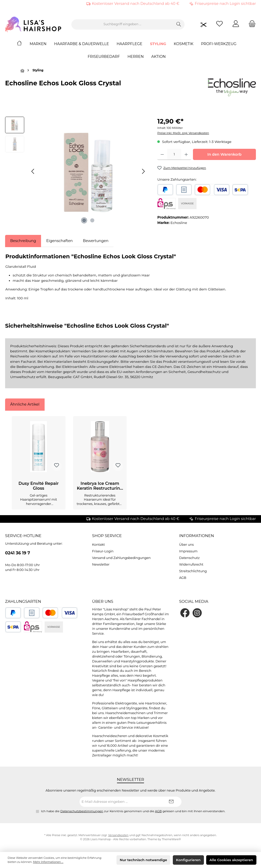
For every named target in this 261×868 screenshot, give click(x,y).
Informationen (197, 536)
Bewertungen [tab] (96, 241)
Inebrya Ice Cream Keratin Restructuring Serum (100, 486)
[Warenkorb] (251, 24)
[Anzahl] (174, 154)
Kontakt (98, 545)
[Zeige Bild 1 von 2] (84, 220)
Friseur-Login (103, 551)
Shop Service (107, 536)
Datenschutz (190, 558)
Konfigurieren (188, 860)
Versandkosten (118, 835)
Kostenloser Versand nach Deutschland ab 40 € (135, 4)
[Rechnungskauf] (184, 190)
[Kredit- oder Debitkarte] (212, 190)
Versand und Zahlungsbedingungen (121, 558)
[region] (76, 171)
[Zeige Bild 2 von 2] (92, 220)
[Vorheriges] (33, 171)
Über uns (187, 545)
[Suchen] (179, 24)
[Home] (23, 44)
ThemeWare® (171, 839)
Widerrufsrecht (191, 564)
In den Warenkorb (225, 154)
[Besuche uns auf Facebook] (185, 613)
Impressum (188, 551)
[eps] (166, 204)
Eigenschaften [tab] (59, 241)
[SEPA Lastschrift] (240, 190)
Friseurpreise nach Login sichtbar (225, 4)
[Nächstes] (143, 171)
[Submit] (171, 802)
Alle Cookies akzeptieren (231, 860)
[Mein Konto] (236, 24)
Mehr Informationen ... (48, 862)
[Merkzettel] (219, 24)
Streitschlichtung (193, 571)
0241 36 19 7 (18, 553)
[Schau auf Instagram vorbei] (197, 613)
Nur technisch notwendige (143, 860)
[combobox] (122, 24)
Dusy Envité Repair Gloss (38, 486)
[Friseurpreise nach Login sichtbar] (204, 24)
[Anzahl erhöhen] (186, 154)
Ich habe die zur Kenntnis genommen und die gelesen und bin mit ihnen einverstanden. (133, 811)
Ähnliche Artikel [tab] (25, 404)
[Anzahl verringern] (162, 154)
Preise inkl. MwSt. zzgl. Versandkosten (183, 133)
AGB (183, 578)
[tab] (23, 241)
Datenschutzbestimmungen (82, 811)
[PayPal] (165, 190)
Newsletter (101, 564)
